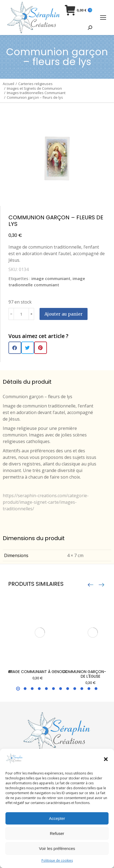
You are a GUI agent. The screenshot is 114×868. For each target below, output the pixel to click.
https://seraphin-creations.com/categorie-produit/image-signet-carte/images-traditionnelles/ (46, 502)
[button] (106, 759)
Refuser (57, 833)
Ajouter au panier (64, 314)
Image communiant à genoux (38, 672)
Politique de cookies (57, 860)
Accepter (57, 818)
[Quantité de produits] (21, 314)
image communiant (51, 278)
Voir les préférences (57, 848)
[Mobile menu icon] (103, 18)
